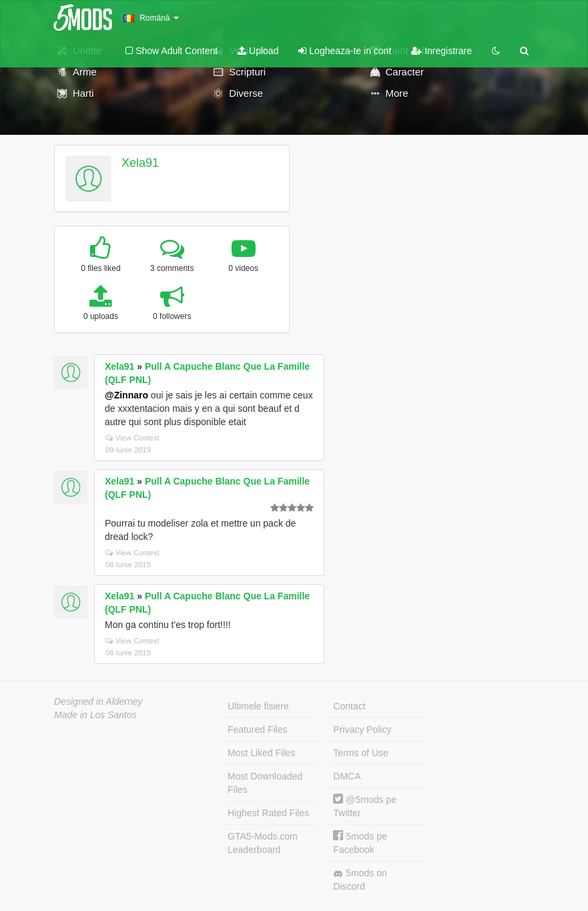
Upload (258, 51)
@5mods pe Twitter (365, 806)
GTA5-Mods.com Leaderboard (263, 843)
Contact (349, 706)
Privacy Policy (362, 729)
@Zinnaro (126, 395)
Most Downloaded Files (265, 783)
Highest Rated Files (268, 813)
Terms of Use (360, 753)
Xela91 (140, 163)
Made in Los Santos (95, 715)
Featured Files (257, 729)
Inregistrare (442, 51)
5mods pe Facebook (360, 843)
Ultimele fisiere (258, 706)
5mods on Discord (360, 880)
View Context (132, 438)
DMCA (347, 776)
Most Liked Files (261, 753)
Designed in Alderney (98, 701)
